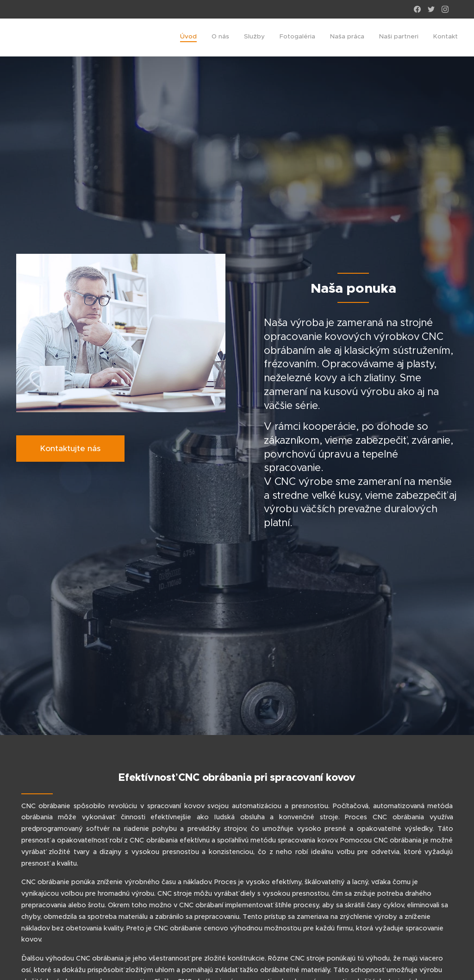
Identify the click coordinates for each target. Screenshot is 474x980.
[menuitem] (371, 38)
